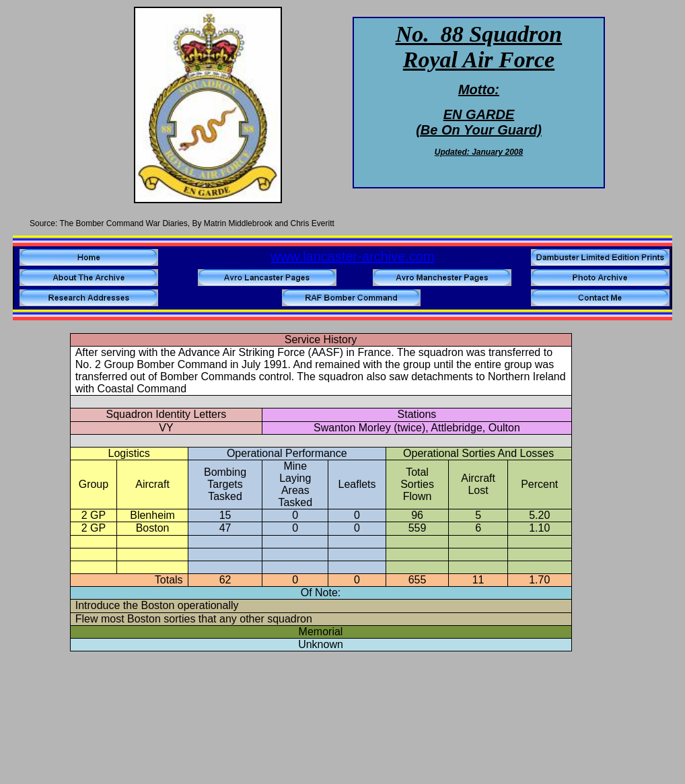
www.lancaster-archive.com (352, 256)
